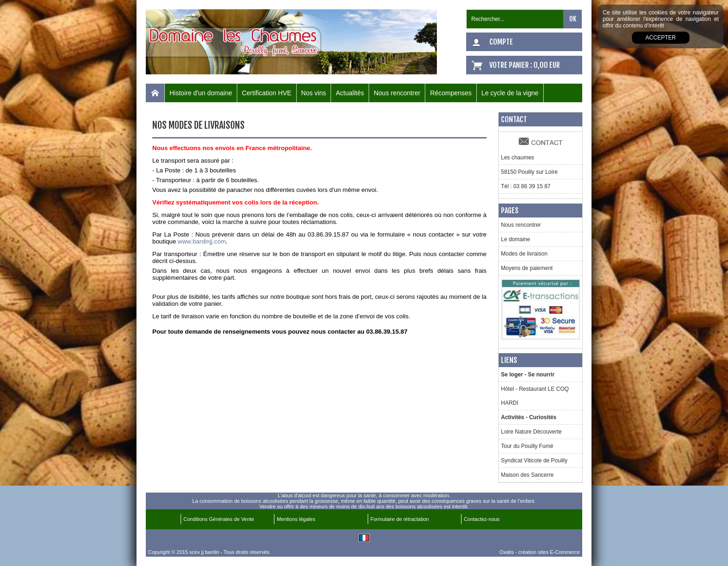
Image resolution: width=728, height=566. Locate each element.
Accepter (660, 38)
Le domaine (516, 239)
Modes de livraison (524, 254)
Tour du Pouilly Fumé (527, 446)
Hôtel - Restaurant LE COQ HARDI (535, 396)
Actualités (350, 93)
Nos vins (314, 93)
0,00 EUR (547, 65)
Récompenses (451, 93)
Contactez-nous (482, 519)
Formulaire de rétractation (400, 519)
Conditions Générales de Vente (219, 519)
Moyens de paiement (527, 268)
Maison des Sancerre (527, 475)
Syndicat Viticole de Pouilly (534, 461)
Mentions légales (296, 519)
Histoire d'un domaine (201, 93)
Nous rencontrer (397, 93)
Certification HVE (267, 93)
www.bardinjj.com (202, 241)
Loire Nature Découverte (531, 432)
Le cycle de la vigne (510, 93)
